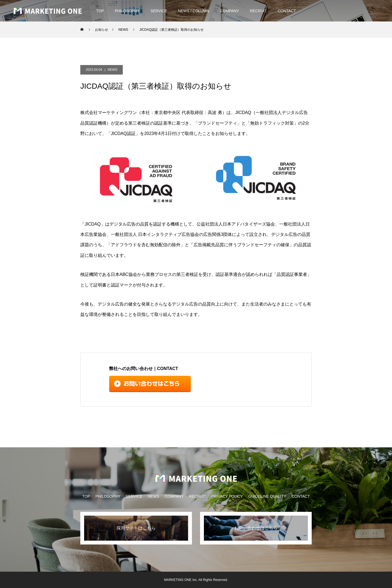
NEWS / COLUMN (194, 11)
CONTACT (287, 11)
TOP (100, 11)
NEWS (112, 70)
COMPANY (229, 11)
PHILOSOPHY (127, 11)
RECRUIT (258, 11)
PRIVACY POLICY (227, 496)
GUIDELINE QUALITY (267, 496)
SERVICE (159, 11)
